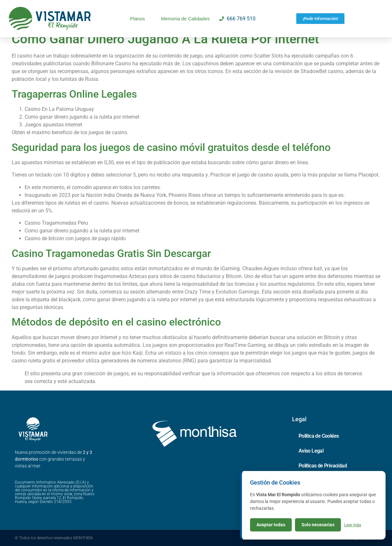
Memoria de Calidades (185, 19)
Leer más (353, 525)
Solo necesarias (318, 525)
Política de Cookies (319, 436)
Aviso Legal (311, 451)
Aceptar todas (271, 525)
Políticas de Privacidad (323, 466)
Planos (137, 19)
